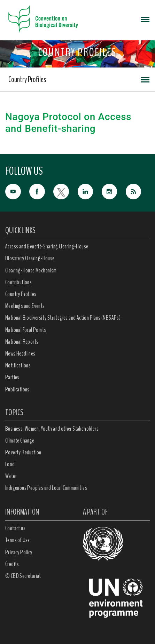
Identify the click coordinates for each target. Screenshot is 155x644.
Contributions (18, 282)
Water (11, 476)
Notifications (18, 365)
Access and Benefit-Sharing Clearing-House (47, 246)
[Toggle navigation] (145, 19)
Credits (12, 564)
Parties (12, 377)
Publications (17, 389)
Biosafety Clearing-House (30, 258)
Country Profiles (27, 79)
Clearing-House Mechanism (31, 270)
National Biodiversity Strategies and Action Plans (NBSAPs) (63, 318)
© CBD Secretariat (23, 576)
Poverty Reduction (23, 452)
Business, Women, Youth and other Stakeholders (52, 429)
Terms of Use (18, 540)
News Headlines (20, 353)
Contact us (15, 528)
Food (10, 464)
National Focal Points (26, 330)
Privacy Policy (19, 552)
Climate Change (20, 440)
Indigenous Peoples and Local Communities (46, 488)
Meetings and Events (25, 306)
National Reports (22, 342)
